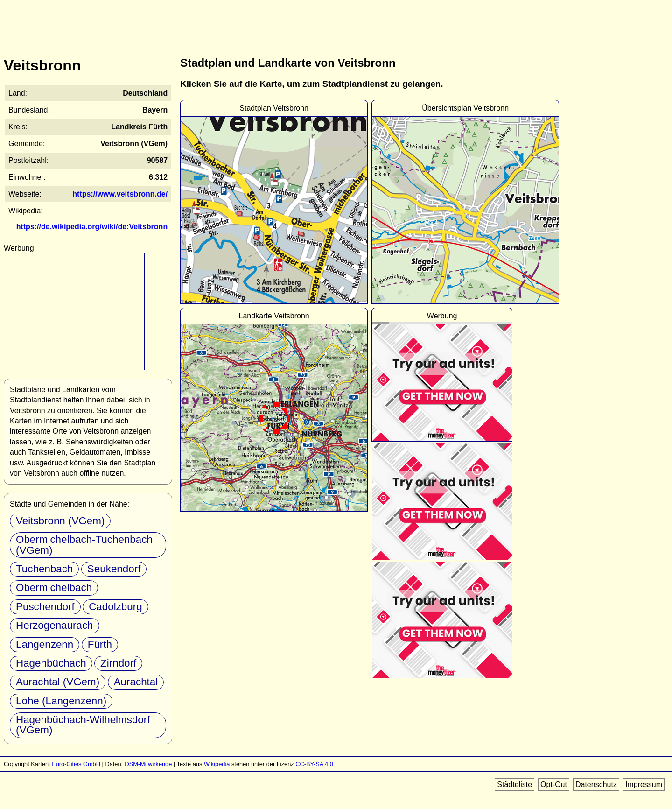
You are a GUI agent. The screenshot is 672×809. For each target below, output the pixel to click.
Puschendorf (45, 607)
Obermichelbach (54, 587)
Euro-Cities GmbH (76, 764)
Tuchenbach (44, 569)
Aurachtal (136, 682)
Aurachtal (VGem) (58, 682)
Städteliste (514, 784)
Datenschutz (596, 784)
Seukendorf (114, 569)
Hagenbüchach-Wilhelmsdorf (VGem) (83, 725)
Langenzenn (45, 644)
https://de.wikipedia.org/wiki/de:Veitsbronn (92, 227)
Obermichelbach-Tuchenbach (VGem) (84, 545)
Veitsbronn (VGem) (60, 521)
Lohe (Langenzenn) (61, 701)
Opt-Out (554, 784)
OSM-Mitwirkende (148, 764)
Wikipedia (217, 764)
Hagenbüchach (51, 663)
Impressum (644, 784)
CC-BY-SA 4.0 (314, 764)
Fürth (100, 644)
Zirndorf (118, 663)
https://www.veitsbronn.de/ (120, 194)
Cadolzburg (115, 607)
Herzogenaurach (55, 625)
